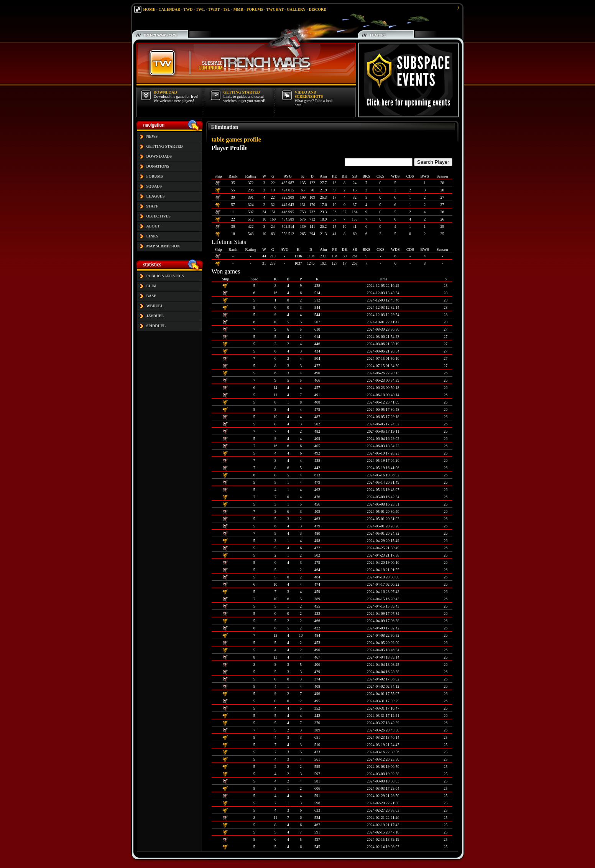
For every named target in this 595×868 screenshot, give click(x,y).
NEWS (152, 136)
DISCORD (317, 9)
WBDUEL (155, 306)
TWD (188, 9)
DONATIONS (158, 166)
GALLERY (296, 9)
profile (252, 139)
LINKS (152, 236)
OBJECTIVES (159, 216)
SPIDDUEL (156, 326)
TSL (226, 9)
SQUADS (154, 186)
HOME (150, 9)
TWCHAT (275, 9)
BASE (151, 296)
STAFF (152, 206)
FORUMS (255, 9)
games (234, 139)
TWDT (214, 9)
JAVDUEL (155, 316)
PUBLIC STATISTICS (165, 276)
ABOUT (153, 226)
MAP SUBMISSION (163, 246)
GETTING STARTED (165, 146)
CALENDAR (170, 9)
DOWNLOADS (159, 156)
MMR (238, 9)
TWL (200, 9)
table (218, 139)
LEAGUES (156, 196)
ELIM (152, 286)
